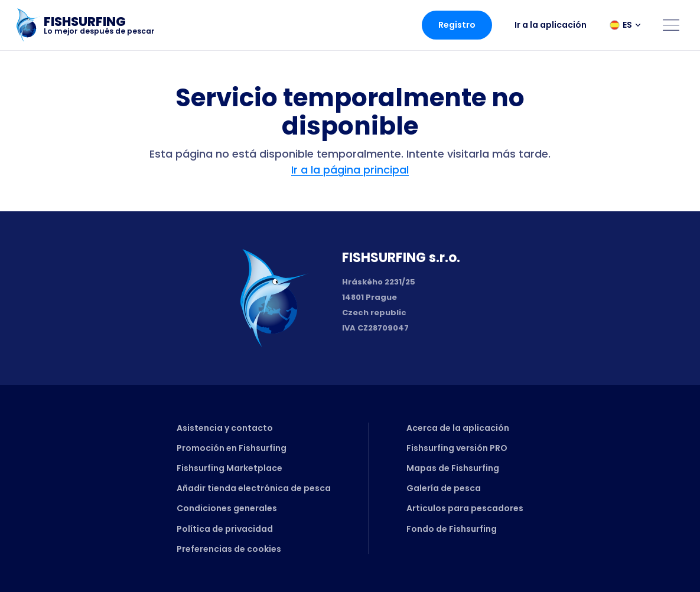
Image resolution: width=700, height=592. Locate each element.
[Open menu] (671, 25)
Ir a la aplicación (551, 25)
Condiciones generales (227, 508)
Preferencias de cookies (229, 549)
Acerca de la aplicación (458, 428)
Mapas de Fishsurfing (453, 468)
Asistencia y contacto (225, 428)
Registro (457, 25)
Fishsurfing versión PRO (457, 448)
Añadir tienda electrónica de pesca (254, 488)
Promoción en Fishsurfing (232, 448)
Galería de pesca (444, 488)
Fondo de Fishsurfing (452, 529)
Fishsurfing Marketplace (229, 468)
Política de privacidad (225, 529)
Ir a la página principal (350, 170)
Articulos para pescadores (465, 508)
